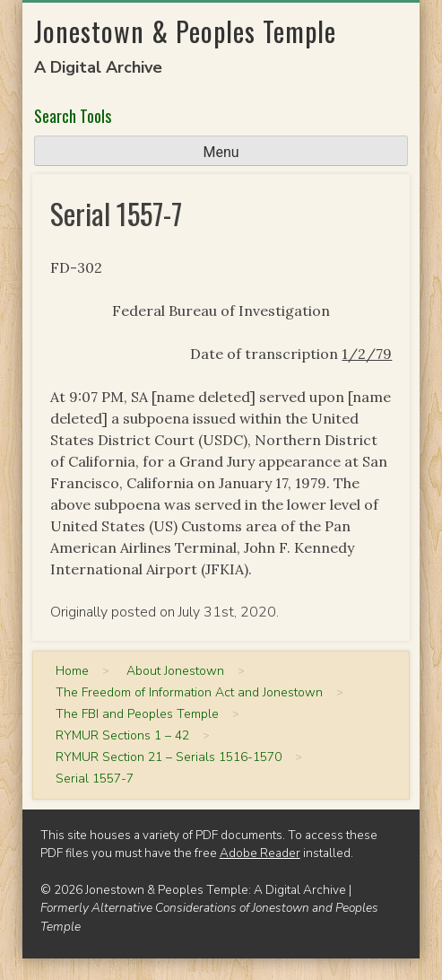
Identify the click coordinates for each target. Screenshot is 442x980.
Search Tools (73, 116)
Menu (221, 152)
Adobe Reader (260, 853)
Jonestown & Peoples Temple (185, 31)
